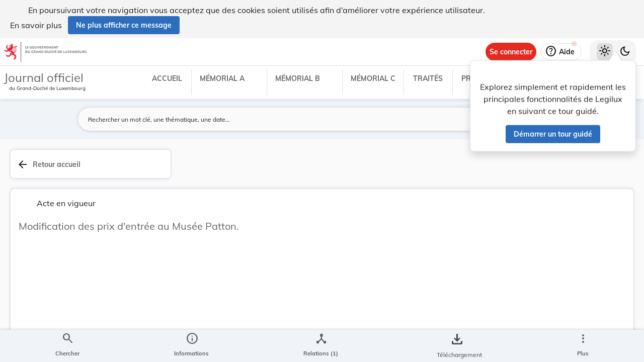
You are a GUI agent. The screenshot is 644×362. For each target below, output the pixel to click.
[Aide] (561, 52)
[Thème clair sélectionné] (605, 52)
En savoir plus (36, 25)
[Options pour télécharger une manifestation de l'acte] (605, 303)
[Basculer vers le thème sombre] (625, 52)
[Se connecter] (511, 52)
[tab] (605, 175)
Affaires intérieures (501, 308)
